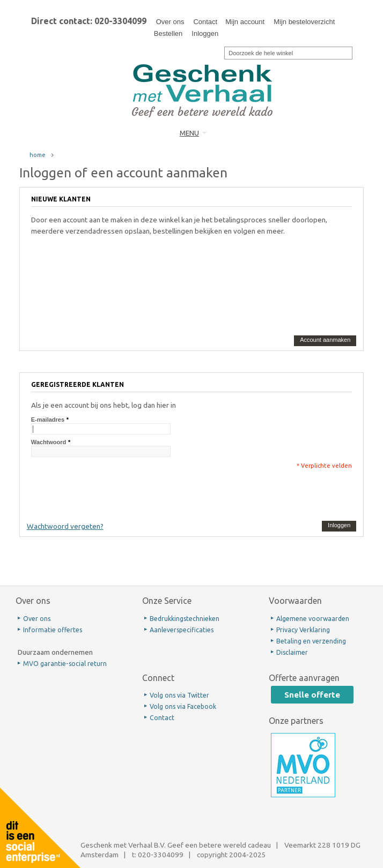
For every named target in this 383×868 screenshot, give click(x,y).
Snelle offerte (312, 695)
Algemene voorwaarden (313, 619)
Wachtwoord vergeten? (65, 526)
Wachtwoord (49, 442)
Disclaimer (292, 652)
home (38, 155)
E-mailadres (48, 420)
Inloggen (205, 33)
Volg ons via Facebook (183, 706)
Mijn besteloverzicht (304, 22)
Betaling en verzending (311, 641)
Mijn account (245, 22)
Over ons (170, 22)
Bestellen (168, 33)
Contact (205, 22)
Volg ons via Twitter (179, 695)
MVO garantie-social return (65, 664)
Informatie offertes (53, 630)
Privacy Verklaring (303, 630)
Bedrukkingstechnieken (185, 619)
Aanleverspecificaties (182, 630)
